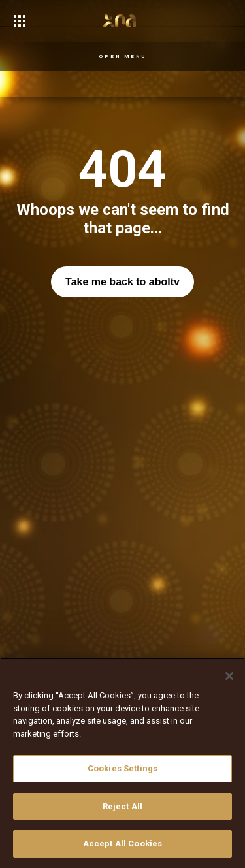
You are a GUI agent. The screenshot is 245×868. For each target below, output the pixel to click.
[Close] (229, 676)
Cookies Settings (122, 768)
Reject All (122, 806)
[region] (122, 763)
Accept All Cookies (122, 844)
